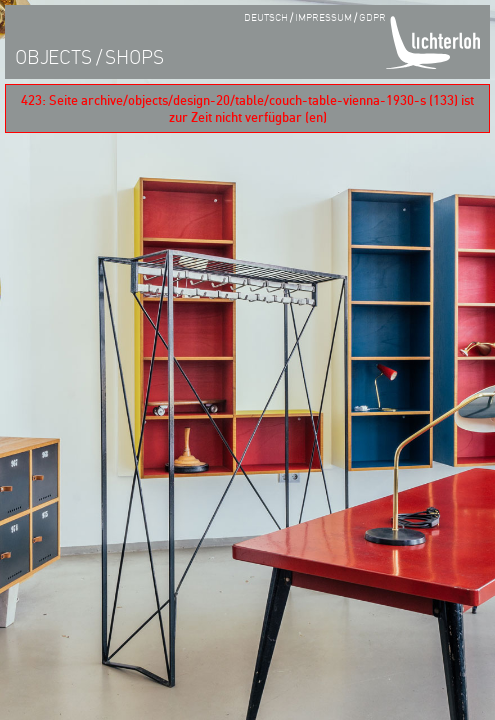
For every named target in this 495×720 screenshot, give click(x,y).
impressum (323, 16)
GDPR (372, 16)
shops (134, 56)
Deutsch (265, 16)
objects (53, 56)
